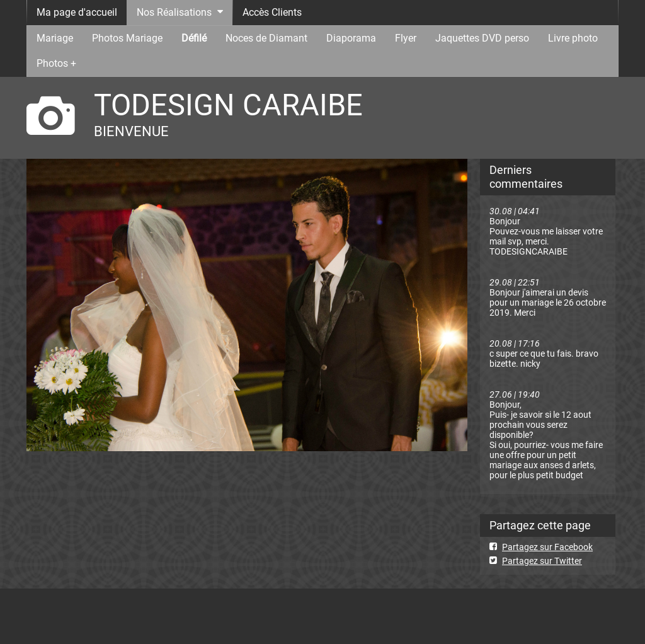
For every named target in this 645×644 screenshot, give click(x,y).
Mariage (55, 38)
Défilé (194, 38)
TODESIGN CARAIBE (228, 105)
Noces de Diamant (266, 38)
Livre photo (573, 38)
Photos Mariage (127, 38)
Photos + (56, 63)
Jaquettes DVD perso (482, 38)
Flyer (406, 38)
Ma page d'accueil (77, 12)
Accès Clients (272, 12)
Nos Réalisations (174, 12)
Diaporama (351, 38)
